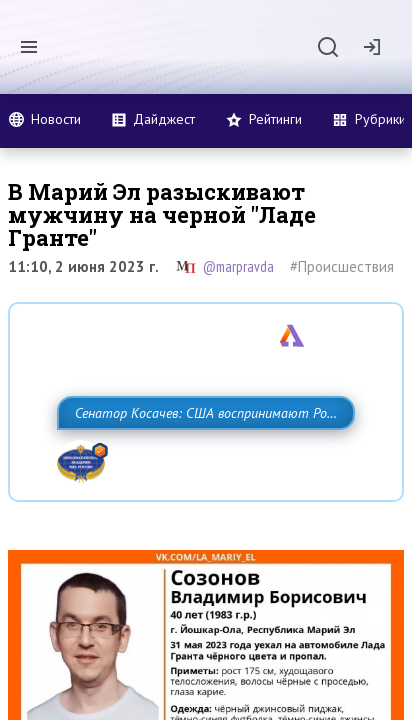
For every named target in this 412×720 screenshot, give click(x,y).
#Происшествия (342, 266)
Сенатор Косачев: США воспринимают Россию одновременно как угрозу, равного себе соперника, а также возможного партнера (197, 457)
